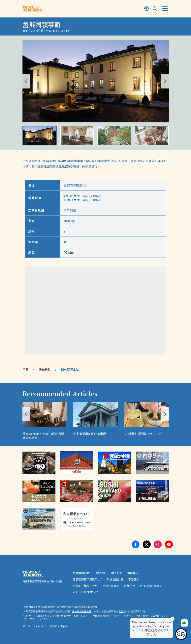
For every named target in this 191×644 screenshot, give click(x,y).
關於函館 (101, 573)
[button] (165, 81)
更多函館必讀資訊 (151, 586)
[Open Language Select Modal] (146, 9)
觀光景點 (45, 370)
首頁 (26, 370)
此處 (121, 611)
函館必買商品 (111, 586)
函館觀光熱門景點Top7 (87, 579)
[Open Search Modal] (155, 9)
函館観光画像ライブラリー (107, 616)
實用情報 (133, 573)
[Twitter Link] (147, 544)
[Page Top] (184, 623)
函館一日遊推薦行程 (85, 592)
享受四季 (134, 579)
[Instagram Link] (158, 544)
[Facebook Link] (136, 544)
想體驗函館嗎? (82, 573)
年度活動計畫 (115, 579)
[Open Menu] (165, 8)
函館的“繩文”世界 (85, 586)
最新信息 (130, 586)
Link (69, 252)
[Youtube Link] (169, 544)
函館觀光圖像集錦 (82, 611)
